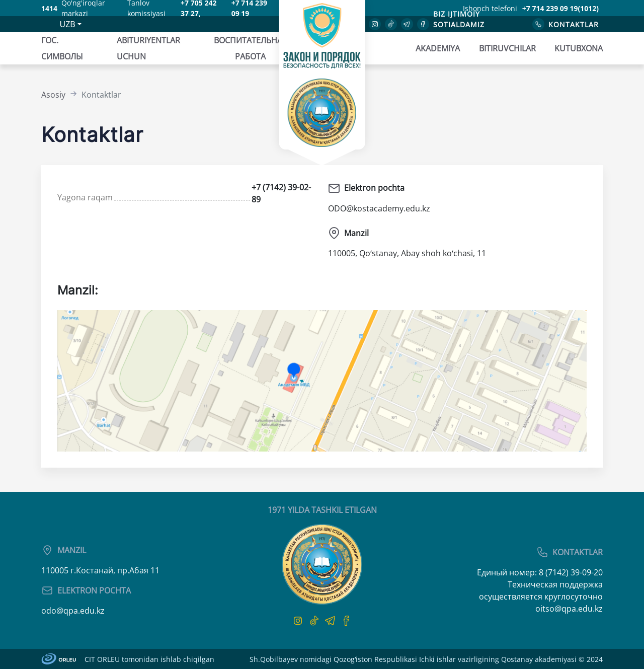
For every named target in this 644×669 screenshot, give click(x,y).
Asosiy (53, 95)
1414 (49, 8)
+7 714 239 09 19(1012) (560, 8)
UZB (67, 24)
